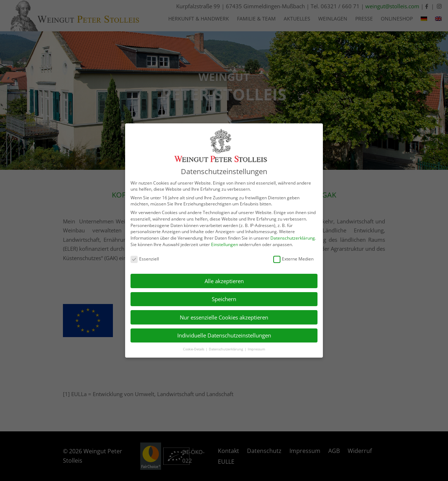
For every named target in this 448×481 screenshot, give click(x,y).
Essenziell (145, 259)
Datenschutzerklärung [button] (226, 349)
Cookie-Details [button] (194, 349)
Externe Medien (293, 259)
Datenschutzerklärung (293, 238)
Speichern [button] (224, 299)
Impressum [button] (256, 349)
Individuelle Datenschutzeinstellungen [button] (224, 335)
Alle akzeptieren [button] (224, 281)
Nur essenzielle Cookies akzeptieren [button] (224, 317)
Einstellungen (225, 244)
